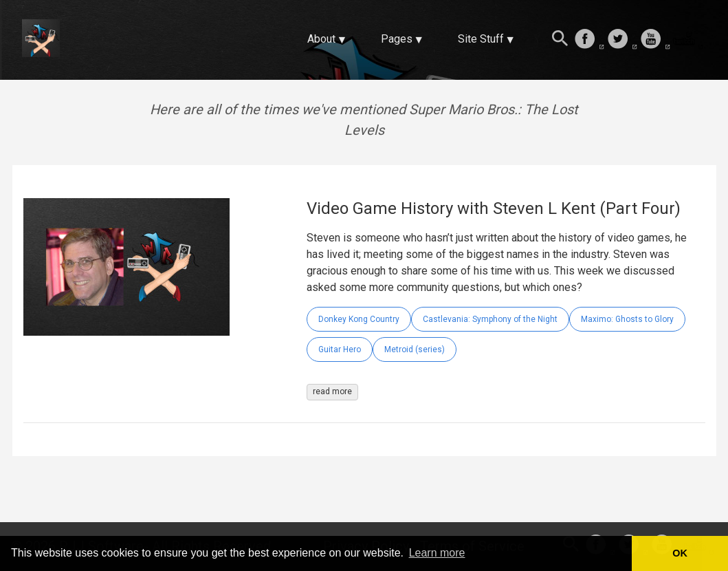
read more (332, 391)
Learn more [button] (437, 553)
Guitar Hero (340, 349)
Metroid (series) (415, 349)
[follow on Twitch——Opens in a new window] (688, 40)
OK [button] (680, 553)
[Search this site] (560, 40)
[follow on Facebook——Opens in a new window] (589, 40)
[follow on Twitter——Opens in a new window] (622, 40)
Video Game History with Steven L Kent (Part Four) (494, 208)
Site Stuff (481, 39)
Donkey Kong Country (359, 319)
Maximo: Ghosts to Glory (627, 319)
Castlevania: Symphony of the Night (490, 319)
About (321, 39)
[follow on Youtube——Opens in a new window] (655, 40)
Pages (397, 39)
